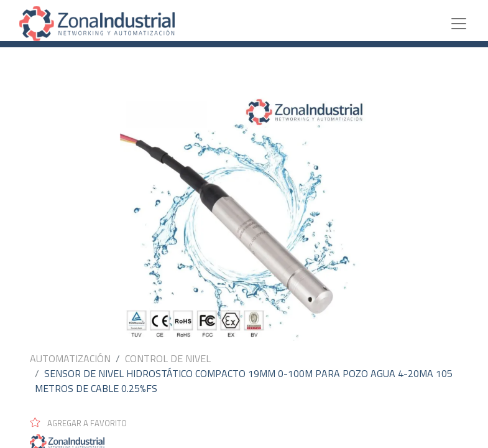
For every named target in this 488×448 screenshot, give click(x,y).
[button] (84, 422)
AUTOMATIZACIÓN (70, 358)
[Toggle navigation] (459, 24)
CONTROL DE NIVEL (168, 358)
